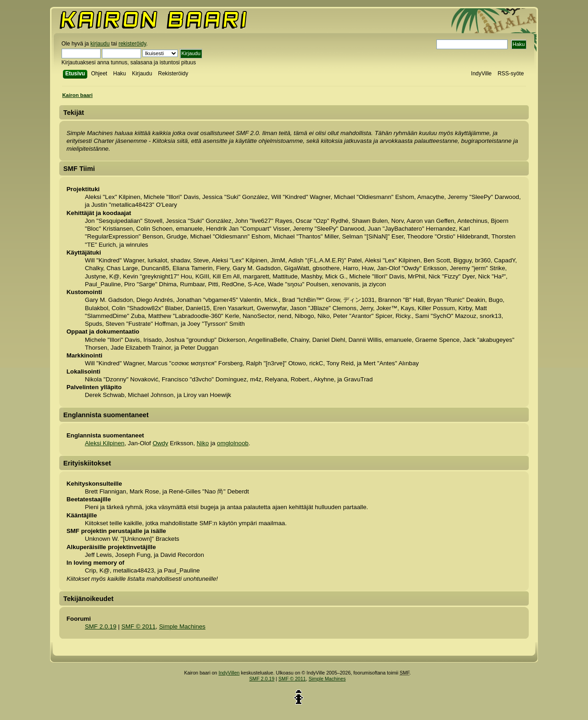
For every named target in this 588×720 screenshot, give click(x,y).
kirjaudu (100, 44)
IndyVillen (229, 673)
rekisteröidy (132, 44)
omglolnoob (233, 443)
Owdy (160, 443)
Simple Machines (182, 626)
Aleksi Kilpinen (105, 443)
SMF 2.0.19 (101, 626)
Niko (203, 443)
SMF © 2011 (139, 626)
